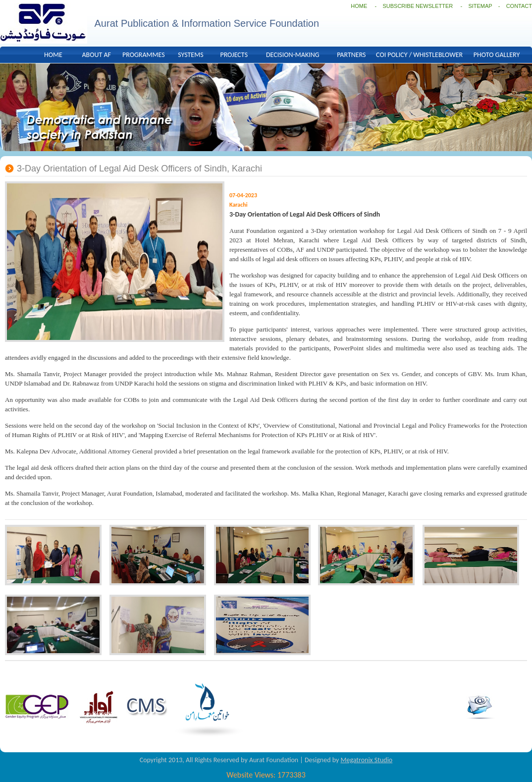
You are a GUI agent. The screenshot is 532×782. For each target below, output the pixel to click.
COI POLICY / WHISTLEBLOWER (419, 55)
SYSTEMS (190, 55)
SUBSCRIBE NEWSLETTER (418, 6)
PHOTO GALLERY (497, 55)
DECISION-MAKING (293, 55)
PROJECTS (234, 55)
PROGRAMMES (144, 55)
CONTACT (519, 6)
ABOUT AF (96, 55)
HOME (359, 6)
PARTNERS (351, 55)
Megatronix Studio (366, 760)
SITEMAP (480, 6)
